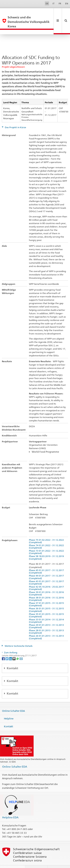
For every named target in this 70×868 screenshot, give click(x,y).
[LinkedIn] (11, 649)
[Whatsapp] (18, 649)
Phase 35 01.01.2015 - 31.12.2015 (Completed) (47, 606)
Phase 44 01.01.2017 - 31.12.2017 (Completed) (47, 568)
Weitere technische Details (18, 637)
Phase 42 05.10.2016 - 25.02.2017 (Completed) (47, 579)
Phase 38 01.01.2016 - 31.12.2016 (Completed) (47, 590)
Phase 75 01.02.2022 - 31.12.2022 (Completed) (47, 532)
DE (47, 3)
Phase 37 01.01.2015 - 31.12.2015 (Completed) (47, 595)
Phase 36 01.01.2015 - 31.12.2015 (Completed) (47, 601)
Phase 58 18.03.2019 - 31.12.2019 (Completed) (47, 548)
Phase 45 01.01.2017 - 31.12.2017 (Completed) (47, 562)
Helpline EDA (10, 808)
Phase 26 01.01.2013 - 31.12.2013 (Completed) (47, 628)
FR (60, 3)
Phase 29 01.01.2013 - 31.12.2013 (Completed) (47, 617)
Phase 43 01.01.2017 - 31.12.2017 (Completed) (47, 573)
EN (67, 3)
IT (53, 3)
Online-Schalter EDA (13, 702)
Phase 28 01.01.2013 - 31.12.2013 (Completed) (47, 623)
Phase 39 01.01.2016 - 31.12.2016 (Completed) (47, 584)
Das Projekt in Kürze (15, 118)
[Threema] (14, 649)
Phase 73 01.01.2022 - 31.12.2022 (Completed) (47, 543)
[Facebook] (4, 649)
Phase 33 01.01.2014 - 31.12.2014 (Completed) (47, 612)
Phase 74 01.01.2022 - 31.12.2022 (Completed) (47, 538)
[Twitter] (7, 649)
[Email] (21, 649)
